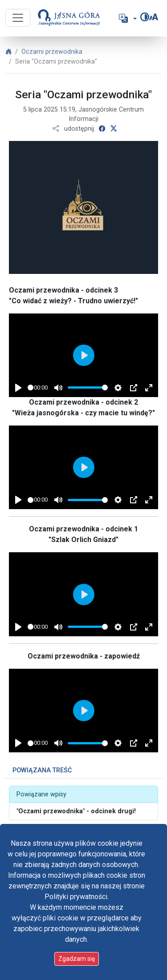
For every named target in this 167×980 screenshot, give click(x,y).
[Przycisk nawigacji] (18, 18)
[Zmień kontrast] (145, 17)
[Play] (18, 388)
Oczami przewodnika (52, 52)
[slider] (31, 388)
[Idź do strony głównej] (65, 18)
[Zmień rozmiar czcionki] (154, 17)
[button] (127, 18)
